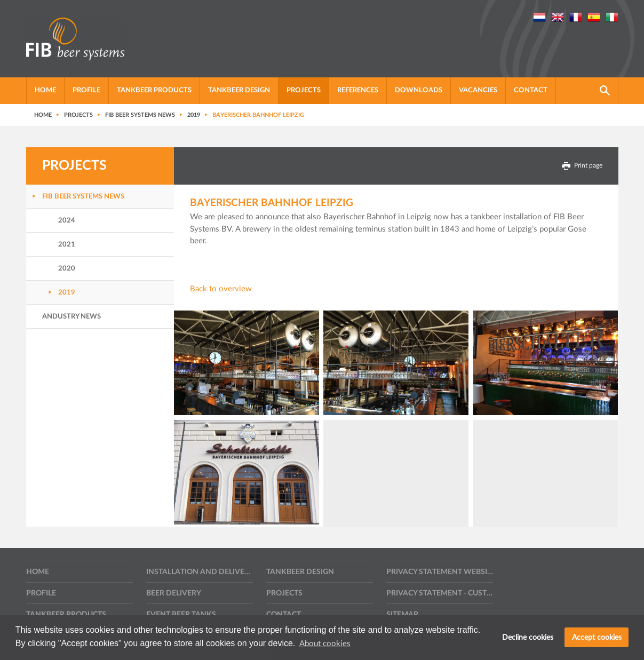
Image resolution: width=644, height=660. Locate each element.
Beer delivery (174, 593)
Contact (531, 90)
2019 (67, 293)
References (358, 90)
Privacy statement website (440, 572)
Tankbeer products (154, 90)
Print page (582, 166)
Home (45, 90)
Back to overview (221, 289)
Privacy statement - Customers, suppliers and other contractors (440, 593)
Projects (304, 90)
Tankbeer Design (239, 90)
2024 (67, 221)
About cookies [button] (325, 644)
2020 (67, 269)
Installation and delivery (200, 572)
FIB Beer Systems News (83, 197)
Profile (86, 90)
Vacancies (478, 90)
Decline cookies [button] (528, 637)
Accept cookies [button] (597, 637)
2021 (67, 245)
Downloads (419, 90)
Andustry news (71, 317)
